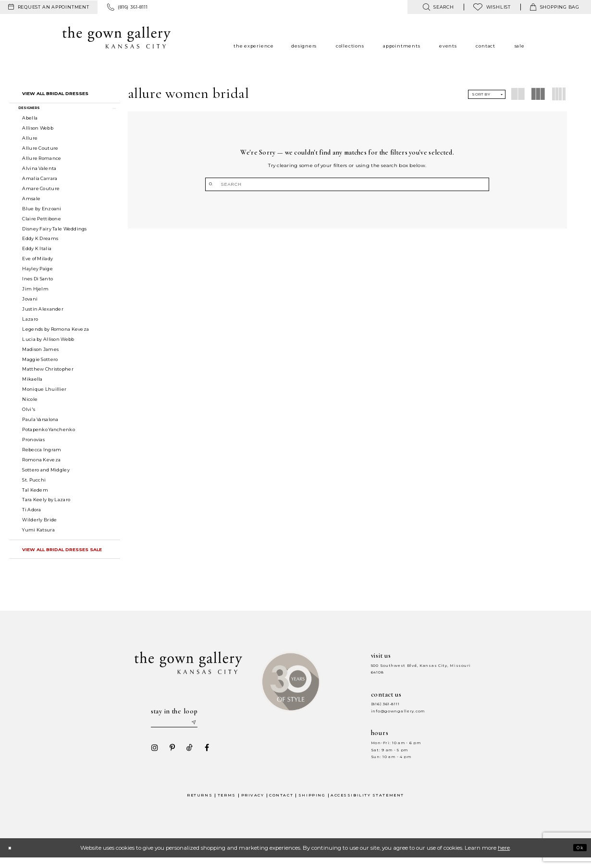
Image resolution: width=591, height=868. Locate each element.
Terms (227, 805)
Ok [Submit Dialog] (577, 857)
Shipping (312, 805)
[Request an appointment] (49, 7)
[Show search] (438, 7)
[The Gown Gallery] (117, 37)
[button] (65, 110)
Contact (281, 805)
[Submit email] (207, 730)
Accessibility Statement (367, 805)
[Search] (347, 184)
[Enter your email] (181, 730)
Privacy (253, 805)
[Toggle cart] (555, 7)
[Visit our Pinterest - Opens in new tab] (169, 758)
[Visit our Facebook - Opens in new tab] (204, 758)
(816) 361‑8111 (385, 710)
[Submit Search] (310, 184)
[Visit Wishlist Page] (492, 7)
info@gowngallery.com (398, 717)
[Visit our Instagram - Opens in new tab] (152, 758)
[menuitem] (49, 7)
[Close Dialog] (12, 858)
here (504, 858)
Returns (200, 805)
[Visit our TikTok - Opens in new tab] (186, 758)
